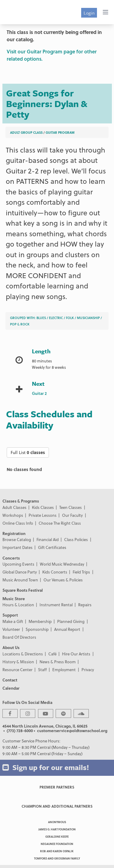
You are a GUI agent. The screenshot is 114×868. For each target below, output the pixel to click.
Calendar (11, 688)
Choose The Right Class (60, 523)
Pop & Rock (20, 324)
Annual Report (67, 629)
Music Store (14, 599)
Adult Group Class (26, 132)
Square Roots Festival (23, 590)
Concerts (11, 558)
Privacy (88, 670)
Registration (14, 533)
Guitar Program (60, 132)
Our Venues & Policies (63, 580)
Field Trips (81, 572)
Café (52, 654)
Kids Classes (43, 507)
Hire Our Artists (76, 654)
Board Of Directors (19, 637)
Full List (28, 452)
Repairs (85, 605)
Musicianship (88, 318)
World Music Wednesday (62, 564)
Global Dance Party (20, 572)
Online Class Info (18, 523)
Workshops (13, 515)
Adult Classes (14, 507)
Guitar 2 (39, 393)
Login (89, 13)
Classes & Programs (21, 501)
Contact (10, 680)
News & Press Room (58, 662)
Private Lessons (43, 515)
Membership (40, 621)
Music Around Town (20, 580)
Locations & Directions (23, 654)
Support (10, 615)
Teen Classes (71, 507)
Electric (56, 318)
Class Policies (76, 539)
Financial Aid (48, 539)
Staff (42, 670)
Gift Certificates (52, 547)
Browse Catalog (17, 539)
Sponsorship (37, 629)
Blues (41, 318)
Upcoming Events (18, 564)
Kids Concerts (55, 572)
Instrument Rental (56, 605)
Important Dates (17, 547)
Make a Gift (13, 621)
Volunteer (11, 629)
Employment (64, 670)
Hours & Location (18, 605)
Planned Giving (71, 621)
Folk (70, 318)
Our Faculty (72, 515)
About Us (11, 647)
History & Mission (18, 662)
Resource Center (17, 670)
